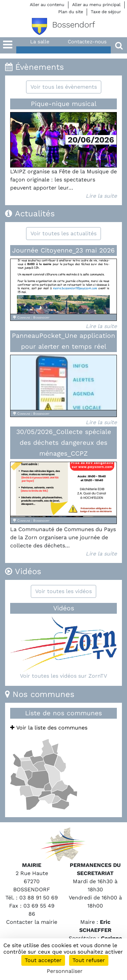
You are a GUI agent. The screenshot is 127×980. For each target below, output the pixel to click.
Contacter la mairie (32, 922)
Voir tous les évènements (64, 87)
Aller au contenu (47, 5)
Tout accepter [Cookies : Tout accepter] (43, 960)
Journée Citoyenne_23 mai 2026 (63, 250)
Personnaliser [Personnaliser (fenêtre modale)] (65, 971)
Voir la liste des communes (49, 728)
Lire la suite (101, 196)
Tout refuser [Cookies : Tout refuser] (89, 960)
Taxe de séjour (106, 12)
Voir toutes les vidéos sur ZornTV (63, 676)
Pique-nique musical (64, 104)
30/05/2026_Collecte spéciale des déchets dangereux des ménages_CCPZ (64, 443)
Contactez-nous (87, 42)
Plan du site (71, 12)
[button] (8, 56)
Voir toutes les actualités (63, 233)
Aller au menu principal (96, 5)
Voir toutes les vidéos (63, 591)
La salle (40, 42)
